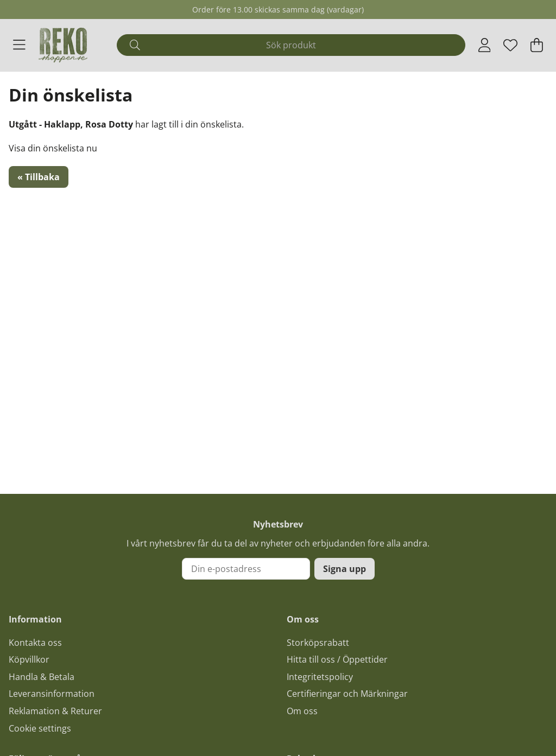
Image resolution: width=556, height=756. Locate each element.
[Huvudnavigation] (19, 45)
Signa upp (345, 569)
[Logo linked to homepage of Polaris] (63, 45)
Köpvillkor (29, 659)
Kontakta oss (35, 643)
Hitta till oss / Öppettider (337, 659)
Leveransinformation (52, 694)
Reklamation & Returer (55, 711)
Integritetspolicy (320, 677)
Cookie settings (40, 728)
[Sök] (291, 45)
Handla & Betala (42, 677)
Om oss (302, 711)
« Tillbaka (39, 177)
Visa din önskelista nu (53, 148)
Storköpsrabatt (318, 643)
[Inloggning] (485, 45)
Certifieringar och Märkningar (347, 694)
